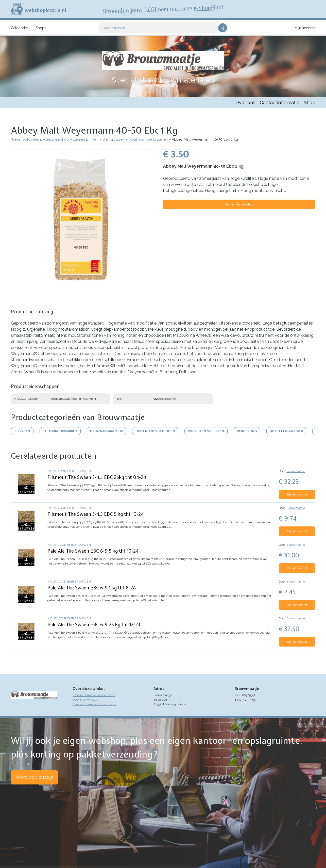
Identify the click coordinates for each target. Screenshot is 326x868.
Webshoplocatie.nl (26, 139)
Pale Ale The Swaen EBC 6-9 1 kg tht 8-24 (92, 588)
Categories (20, 28)
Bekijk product (297, 494)
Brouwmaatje (296, 471)
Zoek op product (114, 28)
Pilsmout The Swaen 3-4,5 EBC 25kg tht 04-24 (97, 477)
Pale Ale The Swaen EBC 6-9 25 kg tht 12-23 (94, 625)
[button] (81, 288)
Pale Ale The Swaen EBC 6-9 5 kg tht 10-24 (93, 551)
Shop (310, 102)
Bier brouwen (114, 139)
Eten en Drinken (86, 139)
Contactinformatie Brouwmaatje (94, 704)
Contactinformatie (280, 102)
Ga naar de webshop (239, 204)
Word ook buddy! (35, 777)
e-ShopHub (207, 8)
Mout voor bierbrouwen (148, 139)
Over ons (245, 102)
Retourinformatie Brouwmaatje (94, 695)
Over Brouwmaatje (85, 700)
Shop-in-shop (57, 139)
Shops (41, 28)
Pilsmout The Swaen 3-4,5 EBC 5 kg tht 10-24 (96, 514)
